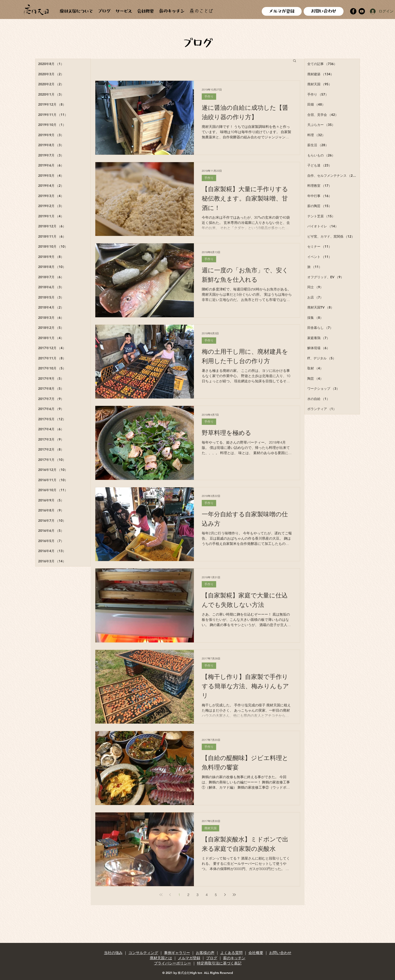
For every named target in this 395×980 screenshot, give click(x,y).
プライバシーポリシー (173, 963)
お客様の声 (205, 953)
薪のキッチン (234, 958)
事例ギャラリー (177, 953)
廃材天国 (210, 828)
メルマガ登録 (189, 958)
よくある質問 (231, 953)
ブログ (212, 958)
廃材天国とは (161, 958)
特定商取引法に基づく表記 (219, 963)
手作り (209, 96)
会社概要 (256, 953)
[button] (295, 61)
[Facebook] (353, 11)
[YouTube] (362, 11)
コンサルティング (143, 953)
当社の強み (113, 953)
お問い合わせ (280, 953)
